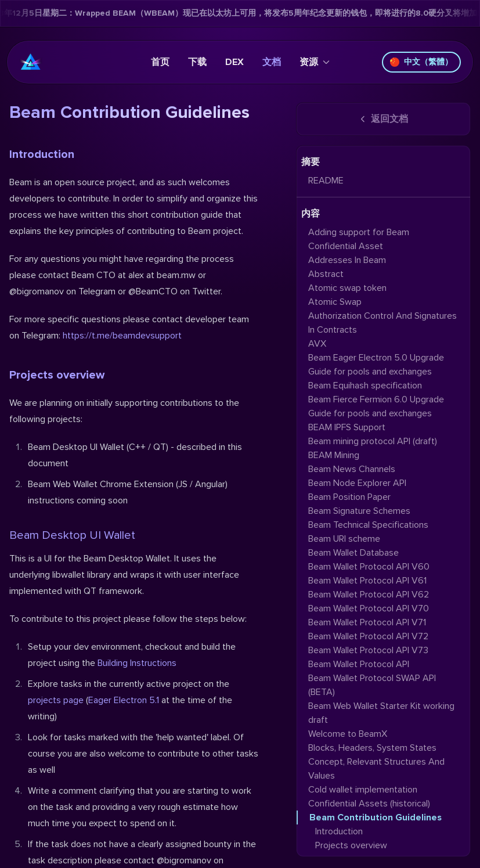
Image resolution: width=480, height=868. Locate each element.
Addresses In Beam (347, 260)
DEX (234, 62)
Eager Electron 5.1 (124, 700)
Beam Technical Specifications (368, 525)
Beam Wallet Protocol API (359, 664)
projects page (56, 700)
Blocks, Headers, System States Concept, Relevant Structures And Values (376, 762)
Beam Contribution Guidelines (376, 817)
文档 (272, 62)
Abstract (326, 274)
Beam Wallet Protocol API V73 (368, 650)
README (326, 181)
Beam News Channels (352, 469)
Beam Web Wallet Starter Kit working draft (381, 713)
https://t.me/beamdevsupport (122, 336)
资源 (315, 62)
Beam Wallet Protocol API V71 (367, 622)
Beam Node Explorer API (357, 483)
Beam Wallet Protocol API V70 (369, 608)
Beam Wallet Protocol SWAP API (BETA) (372, 685)
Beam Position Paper (349, 497)
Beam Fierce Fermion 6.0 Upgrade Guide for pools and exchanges (376, 406)
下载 (197, 62)
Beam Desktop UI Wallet (72, 535)
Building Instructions (137, 663)
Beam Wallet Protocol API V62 (369, 595)
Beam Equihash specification (365, 386)
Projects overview (57, 375)
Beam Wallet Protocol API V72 (368, 636)
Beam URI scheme (344, 539)
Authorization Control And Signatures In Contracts (382, 323)
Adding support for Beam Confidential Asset (359, 239)
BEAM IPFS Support (347, 427)
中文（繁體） (421, 62)
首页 (160, 62)
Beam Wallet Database (353, 553)
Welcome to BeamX (348, 734)
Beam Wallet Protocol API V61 (367, 581)
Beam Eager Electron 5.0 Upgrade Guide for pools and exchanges (376, 365)
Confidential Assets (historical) (369, 804)
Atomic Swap (335, 302)
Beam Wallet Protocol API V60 (369, 567)
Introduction (42, 154)
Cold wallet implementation (363, 790)
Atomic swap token (347, 288)
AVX (317, 344)
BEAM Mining (334, 455)
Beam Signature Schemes (359, 511)
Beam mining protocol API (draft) (373, 441)
